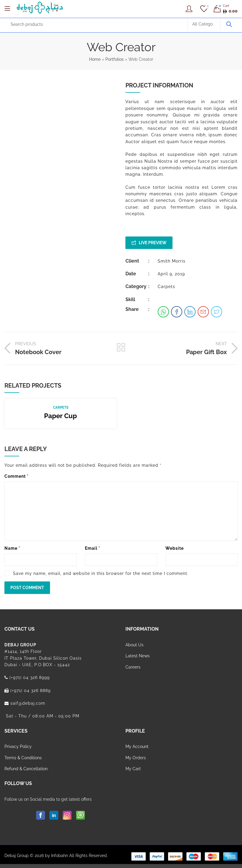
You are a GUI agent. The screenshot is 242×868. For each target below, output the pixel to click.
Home (95, 59)
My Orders (136, 758)
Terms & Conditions (23, 758)
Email (93, 548)
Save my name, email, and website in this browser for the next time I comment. (101, 573)
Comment (17, 476)
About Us (134, 645)
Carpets (166, 287)
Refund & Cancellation (26, 769)
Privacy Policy (18, 746)
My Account (137, 746)
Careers (133, 667)
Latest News (138, 656)
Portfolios (114, 59)
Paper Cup (60, 416)
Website (175, 548)
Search (229, 24)
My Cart (133, 769)
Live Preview (153, 243)
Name (12, 548)
